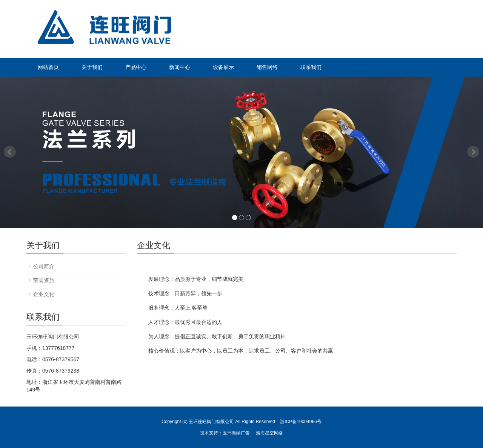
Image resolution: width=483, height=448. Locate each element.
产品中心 (136, 67)
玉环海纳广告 (236, 433)
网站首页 (48, 67)
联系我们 (311, 67)
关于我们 (92, 67)
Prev (10, 152)
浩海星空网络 (269, 433)
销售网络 (267, 67)
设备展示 (223, 67)
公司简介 (44, 266)
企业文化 (44, 294)
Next (473, 152)
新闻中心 (180, 67)
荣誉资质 (44, 280)
